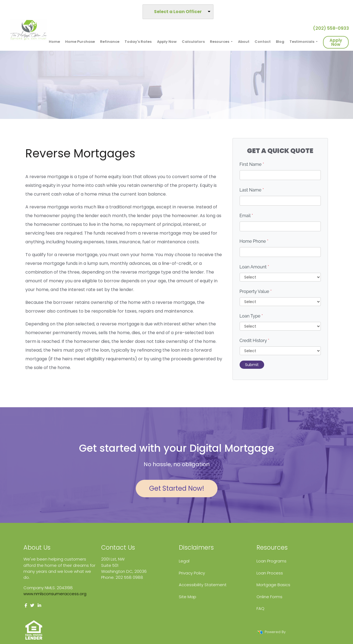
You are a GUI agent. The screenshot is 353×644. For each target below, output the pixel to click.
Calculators (193, 42)
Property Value (256, 291)
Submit (252, 365)
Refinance (110, 42)
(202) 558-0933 (329, 28)
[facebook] (26, 605)
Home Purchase (80, 42)
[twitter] (32, 605)
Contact (263, 42)
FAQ (260, 608)
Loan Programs (271, 561)
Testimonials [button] (302, 42)
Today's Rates (138, 42)
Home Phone (254, 241)
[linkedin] (39, 605)
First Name (252, 164)
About (244, 42)
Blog (280, 42)
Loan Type (251, 316)
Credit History (254, 341)
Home (54, 42)
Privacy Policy (192, 573)
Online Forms (269, 597)
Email (246, 216)
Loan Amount (254, 267)
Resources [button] (220, 42)
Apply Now (167, 42)
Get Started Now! (177, 488)
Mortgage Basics (273, 585)
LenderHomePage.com (307, 632)
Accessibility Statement (203, 585)
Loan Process (270, 573)
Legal (184, 561)
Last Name (252, 190)
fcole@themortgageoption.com (134, 584)
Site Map (188, 597)
